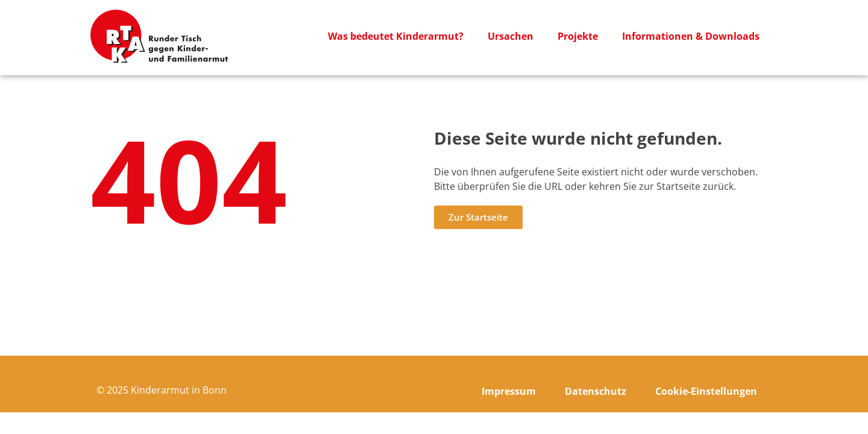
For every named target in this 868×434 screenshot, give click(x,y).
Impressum (509, 391)
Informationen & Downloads (691, 36)
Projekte (578, 36)
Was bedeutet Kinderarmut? (396, 36)
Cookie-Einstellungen (706, 391)
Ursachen (511, 36)
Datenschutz (596, 391)
